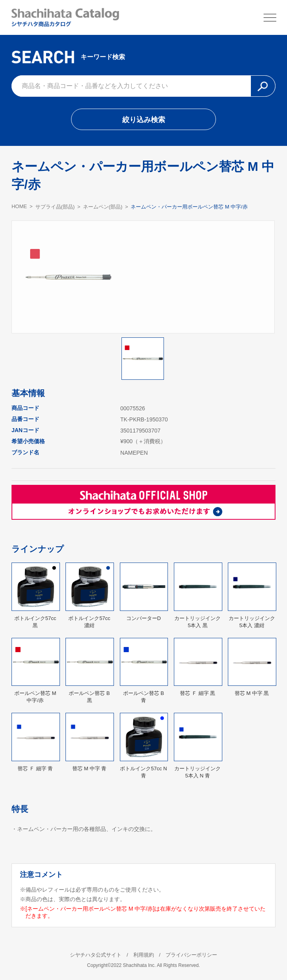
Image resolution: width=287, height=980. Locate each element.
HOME (19, 206)
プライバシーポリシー (191, 955)
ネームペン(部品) (103, 207)
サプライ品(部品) (55, 207)
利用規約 (144, 955)
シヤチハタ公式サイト (96, 955)
